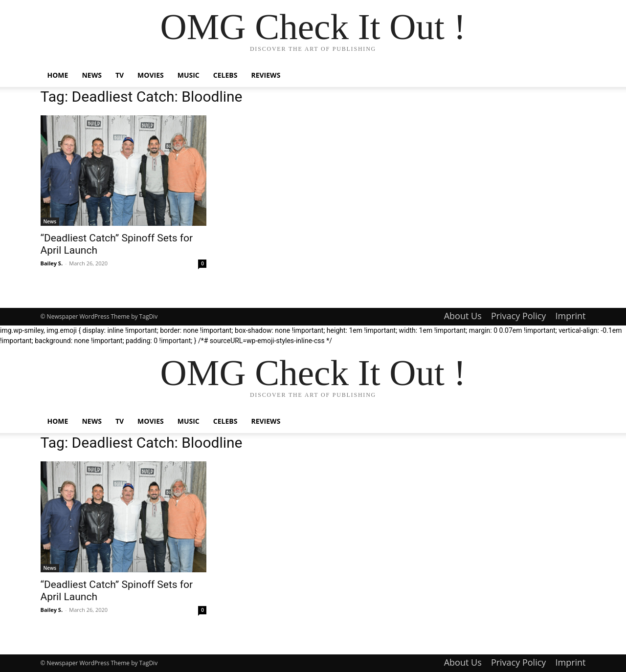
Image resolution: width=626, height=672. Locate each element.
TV (120, 75)
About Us (463, 316)
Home (58, 75)
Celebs (225, 75)
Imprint (570, 316)
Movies (151, 75)
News (91, 75)
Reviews (266, 75)
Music (189, 75)
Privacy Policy (518, 316)
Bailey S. (52, 263)
